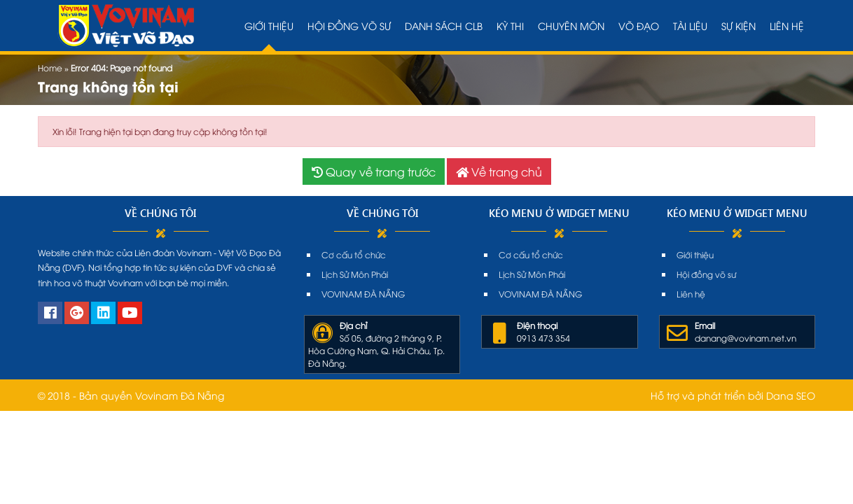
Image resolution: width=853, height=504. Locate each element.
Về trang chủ (499, 171)
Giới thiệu (269, 26)
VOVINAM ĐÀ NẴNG (363, 294)
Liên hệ (787, 26)
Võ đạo (639, 26)
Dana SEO (791, 395)
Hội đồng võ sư (349, 26)
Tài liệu (690, 26)
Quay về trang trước (374, 171)
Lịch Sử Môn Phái (355, 274)
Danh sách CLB (444, 26)
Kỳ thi (510, 26)
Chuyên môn (571, 26)
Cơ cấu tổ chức (354, 254)
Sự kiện (738, 26)
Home (50, 68)
